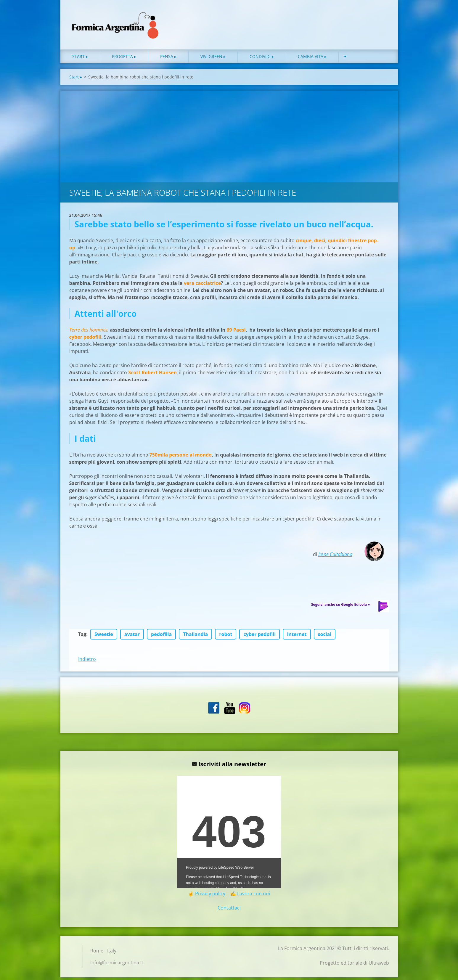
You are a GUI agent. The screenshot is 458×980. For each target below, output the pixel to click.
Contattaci (229, 910)
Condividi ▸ (262, 59)
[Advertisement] (229, 138)
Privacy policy (210, 896)
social (325, 637)
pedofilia (161, 637)
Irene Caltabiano (335, 557)
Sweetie (104, 637)
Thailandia (195, 637)
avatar (132, 637)
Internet (297, 637)
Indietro (87, 662)
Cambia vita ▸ (312, 59)
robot (226, 637)
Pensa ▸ (168, 59)
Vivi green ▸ (213, 59)
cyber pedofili (259, 637)
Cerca (383, 17)
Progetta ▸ (124, 59)
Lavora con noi (254, 896)
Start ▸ (80, 59)
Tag (82, 637)
